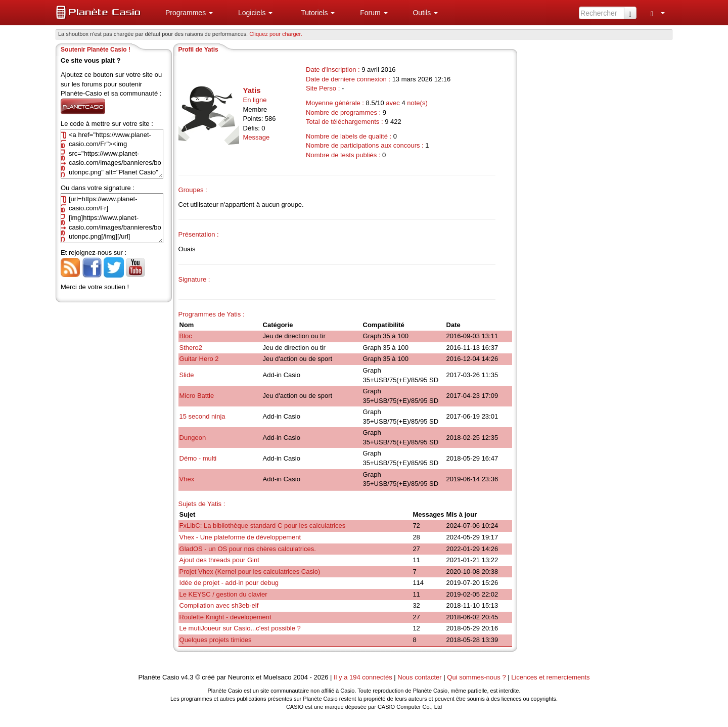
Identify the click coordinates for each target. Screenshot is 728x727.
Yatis (252, 90)
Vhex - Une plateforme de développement (240, 537)
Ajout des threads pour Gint (219, 560)
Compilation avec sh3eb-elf (219, 605)
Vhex (187, 479)
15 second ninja (202, 416)
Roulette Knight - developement (225, 617)
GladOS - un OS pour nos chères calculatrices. (248, 549)
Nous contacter (419, 677)
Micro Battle (197, 396)
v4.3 (187, 677)
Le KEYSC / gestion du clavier (223, 594)
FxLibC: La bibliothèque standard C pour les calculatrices (263, 526)
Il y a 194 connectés (364, 677)
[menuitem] (185, 13)
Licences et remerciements (550, 677)
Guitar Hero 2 (199, 359)
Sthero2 (191, 348)
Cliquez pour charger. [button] (276, 34)
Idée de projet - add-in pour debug (229, 583)
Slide (187, 375)
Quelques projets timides (216, 640)
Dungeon (193, 438)
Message (257, 137)
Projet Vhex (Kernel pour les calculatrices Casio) (250, 572)
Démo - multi (198, 458)
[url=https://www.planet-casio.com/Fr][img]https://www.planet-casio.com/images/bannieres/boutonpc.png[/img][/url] (112, 218)
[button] (185, 13)
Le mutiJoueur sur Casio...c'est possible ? (240, 628)
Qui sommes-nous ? (476, 677)
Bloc (186, 336)
